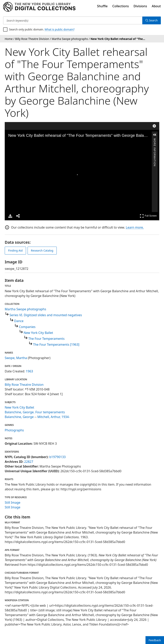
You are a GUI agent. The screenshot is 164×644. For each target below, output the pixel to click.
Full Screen (148, 216)
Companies (27, 327)
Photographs (14, 430)
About (156, 6)
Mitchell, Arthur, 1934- (54, 417)
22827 (29, 462)
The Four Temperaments (46, 339)
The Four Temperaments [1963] (56, 345)
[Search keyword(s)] (73, 20)
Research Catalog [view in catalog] (42, 250)
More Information (155, 140)
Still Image (13, 503)
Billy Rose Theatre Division (24, 385)
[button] (155, 135)
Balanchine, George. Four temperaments (35, 412)
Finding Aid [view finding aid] (15, 250)
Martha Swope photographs (25, 309)
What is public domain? (60, 29)
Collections (121, 6)
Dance (19, 321)
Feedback (155, 640)
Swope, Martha (16, 358)
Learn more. (135, 227)
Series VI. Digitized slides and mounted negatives (46, 315)
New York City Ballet (38, 333)
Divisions (140, 6)
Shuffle (102, 6)
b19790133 (57, 457)
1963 (29, 371)
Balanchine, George (19, 417)
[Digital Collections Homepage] (39, 7)
